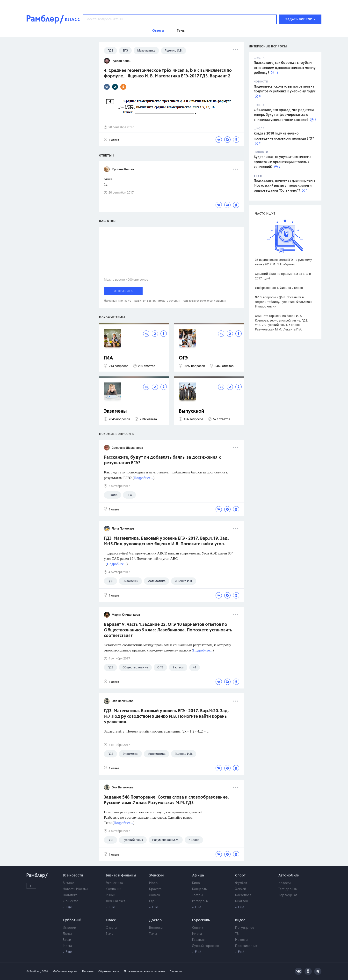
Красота (155, 889)
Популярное (245, 928)
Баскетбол (243, 895)
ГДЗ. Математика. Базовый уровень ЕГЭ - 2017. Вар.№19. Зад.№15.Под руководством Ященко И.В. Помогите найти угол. (166, 541)
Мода (153, 883)
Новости (285, 883)
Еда (152, 901)
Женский (156, 875)
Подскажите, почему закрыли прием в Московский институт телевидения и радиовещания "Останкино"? (284, 186)
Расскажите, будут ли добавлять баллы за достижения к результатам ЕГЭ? (162, 460)
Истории (69, 928)
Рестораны (200, 901)
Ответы (111, 928)
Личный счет (115, 901)
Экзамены (115, 411)
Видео (240, 920)
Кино (196, 883)
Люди (67, 934)
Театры (198, 895)
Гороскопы (201, 920)
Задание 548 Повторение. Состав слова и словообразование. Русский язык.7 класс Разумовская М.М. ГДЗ (166, 800)
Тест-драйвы (288, 889)
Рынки (111, 895)
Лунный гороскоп (206, 946)
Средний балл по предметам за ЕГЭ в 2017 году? (283, 276)
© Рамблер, (34, 971)
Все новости (73, 875)
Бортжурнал (288, 895)
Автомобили (289, 875)
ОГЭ (183, 358)
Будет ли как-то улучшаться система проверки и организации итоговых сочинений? (283, 162)
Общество (71, 901)
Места (67, 946)
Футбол (241, 883)
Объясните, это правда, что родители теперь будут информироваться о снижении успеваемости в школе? (284, 115)
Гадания (198, 940)
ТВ (237, 934)
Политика (70, 895)
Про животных (246, 946)
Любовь (155, 895)
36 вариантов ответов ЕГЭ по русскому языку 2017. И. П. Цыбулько (283, 262)
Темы (110, 934)
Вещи (67, 940)
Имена (197, 934)
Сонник (198, 928)
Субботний (72, 920)
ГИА (109, 358)
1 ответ (112, 140)
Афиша (198, 875)
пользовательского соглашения (204, 301)
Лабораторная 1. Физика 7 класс (279, 288)
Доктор (156, 920)
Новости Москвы (75, 889)
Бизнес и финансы (121, 875)
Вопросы (156, 928)
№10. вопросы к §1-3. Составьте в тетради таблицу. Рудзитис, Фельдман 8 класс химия (283, 302)
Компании (114, 889)
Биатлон (241, 901)
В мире (68, 883)
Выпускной (192, 411)
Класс (111, 920)
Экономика (114, 883)
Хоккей (241, 889)
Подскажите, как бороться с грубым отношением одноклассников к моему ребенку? (285, 68)
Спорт (240, 875)
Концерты (200, 889)
